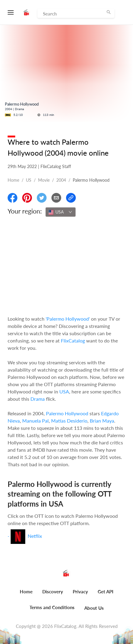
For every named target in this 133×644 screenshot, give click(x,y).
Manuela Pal (35, 421)
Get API (105, 592)
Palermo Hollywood (67, 413)
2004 (61, 180)
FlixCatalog (73, 341)
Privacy (80, 592)
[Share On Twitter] (42, 198)
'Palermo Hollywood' (68, 319)
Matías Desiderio (69, 421)
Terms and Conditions (52, 607)
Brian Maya (102, 421)
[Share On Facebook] (12, 198)
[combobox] (61, 212)
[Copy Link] (71, 198)
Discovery (53, 592)
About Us (94, 608)
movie (44, 180)
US (29, 180)
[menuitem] (26, 595)
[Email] (56, 198)
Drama (38, 399)
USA (64, 391)
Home (13, 180)
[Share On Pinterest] (27, 198)
